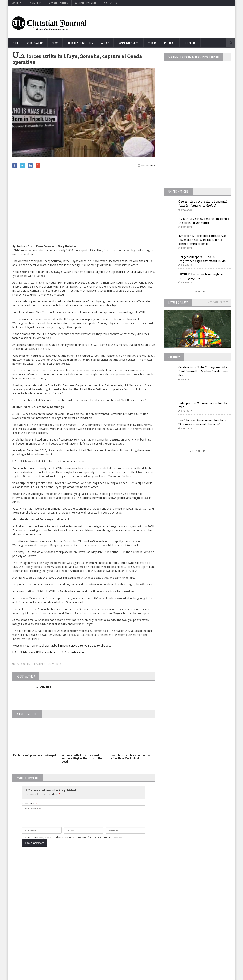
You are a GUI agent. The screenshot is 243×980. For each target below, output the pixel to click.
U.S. (49, 664)
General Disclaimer (86, 3)
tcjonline (43, 686)
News (55, 43)
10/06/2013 (146, 165)
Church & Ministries (80, 43)
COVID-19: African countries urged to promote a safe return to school (51, 900)
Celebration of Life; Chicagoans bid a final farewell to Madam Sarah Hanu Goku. (203, 371)
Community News (128, 43)
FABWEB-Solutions (96, 976)
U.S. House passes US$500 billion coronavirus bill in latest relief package (128, 878)
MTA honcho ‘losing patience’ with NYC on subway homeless (128, 940)
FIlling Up (190, 43)
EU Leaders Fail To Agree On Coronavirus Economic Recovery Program (198, 880)
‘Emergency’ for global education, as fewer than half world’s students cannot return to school (202, 240)
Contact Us (35, 3)
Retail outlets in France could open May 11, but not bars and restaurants (203, 931)
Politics (170, 43)
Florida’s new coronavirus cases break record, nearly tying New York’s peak (52, 931)
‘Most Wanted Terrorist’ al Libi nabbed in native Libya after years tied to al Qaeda (62, 646)
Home (15, 43)
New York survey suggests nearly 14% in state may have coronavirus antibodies (128, 908)
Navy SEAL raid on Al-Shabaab (36, 552)
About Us (16, 3)
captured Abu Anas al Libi (137, 261)
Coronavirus (35, 43)
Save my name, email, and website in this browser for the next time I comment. (74, 837)
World (152, 43)
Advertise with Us (58, 3)
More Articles (197, 292)
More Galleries (216, 302)
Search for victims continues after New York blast (130, 757)
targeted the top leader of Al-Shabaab (118, 272)
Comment (30, 803)
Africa (105, 43)
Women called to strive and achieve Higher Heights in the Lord (82, 758)
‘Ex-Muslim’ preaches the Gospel (34, 755)
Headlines (39, 664)
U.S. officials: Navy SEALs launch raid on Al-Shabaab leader (48, 652)
